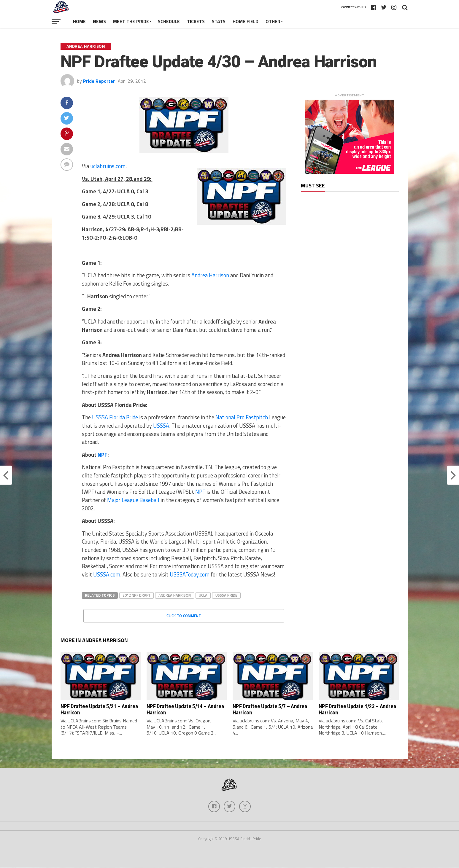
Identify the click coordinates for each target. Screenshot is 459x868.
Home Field (246, 21)
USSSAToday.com (190, 574)
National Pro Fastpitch (242, 417)
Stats (219, 21)
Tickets (196, 21)
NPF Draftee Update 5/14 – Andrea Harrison (185, 709)
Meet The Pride (131, 21)
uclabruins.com (108, 166)
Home (79, 21)
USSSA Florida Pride (114, 417)
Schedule (169, 21)
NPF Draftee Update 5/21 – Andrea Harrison (99, 709)
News (99, 21)
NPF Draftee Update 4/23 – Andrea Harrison (357, 709)
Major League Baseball (133, 500)
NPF (103, 455)
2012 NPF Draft (136, 595)
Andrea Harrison (210, 275)
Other (273, 21)
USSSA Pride (226, 595)
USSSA (161, 426)
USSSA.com (107, 574)
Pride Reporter (99, 81)
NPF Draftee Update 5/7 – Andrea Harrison (270, 709)
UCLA (203, 595)
